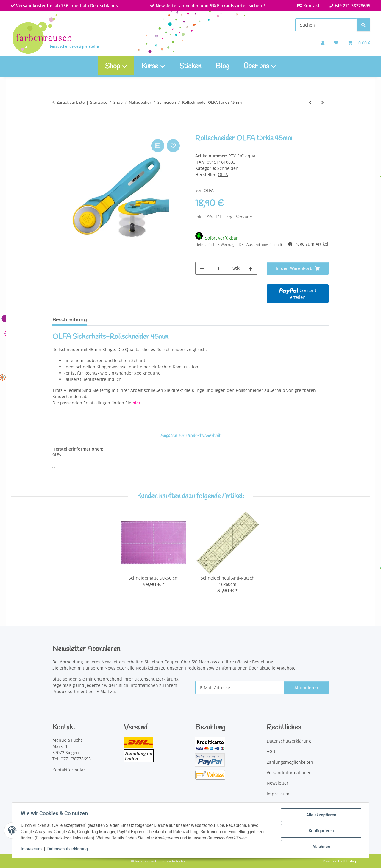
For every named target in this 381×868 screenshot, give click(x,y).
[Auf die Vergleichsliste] (158, 146)
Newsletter (278, 783)
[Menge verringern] (202, 268)
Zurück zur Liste (71, 102)
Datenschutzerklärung (68, 850)
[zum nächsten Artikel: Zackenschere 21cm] (323, 102)
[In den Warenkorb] (57, 131)
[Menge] (218, 268)
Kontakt (311, 6)
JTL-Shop (350, 861)
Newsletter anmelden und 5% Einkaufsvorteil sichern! (210, 6)
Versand (244, 217)
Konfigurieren (320, 831)
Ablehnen (320, 847)
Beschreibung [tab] (70, 320)
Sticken (190, 66)
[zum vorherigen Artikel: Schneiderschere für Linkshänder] (310, 102)
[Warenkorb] (359, 43)
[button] (323, 43)
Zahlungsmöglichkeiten (290, 762)
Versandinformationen (289, 772)
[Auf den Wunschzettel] (173, 146)
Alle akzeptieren (320, 816)
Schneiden (228, 168)
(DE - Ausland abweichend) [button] (260, 244)
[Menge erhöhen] (250, 268)
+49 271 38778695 (352, 6)
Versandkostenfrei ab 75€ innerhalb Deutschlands (66, 6)
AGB (271, 751)
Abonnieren (306, 688)
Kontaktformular (69, 770)
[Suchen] (326, 25)
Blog (222, 66)
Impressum (32, 850)
